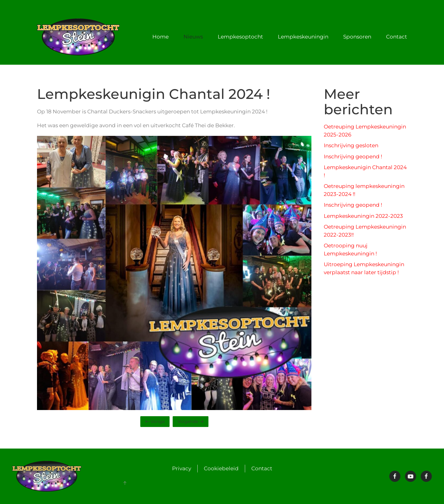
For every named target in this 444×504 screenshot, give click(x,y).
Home (160, 37)
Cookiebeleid (221, 469)
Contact (262, 469)
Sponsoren (357, 37)
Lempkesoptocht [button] (240, 37)
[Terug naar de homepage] (79, 37)
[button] (124, 483)
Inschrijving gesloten (351, 145)
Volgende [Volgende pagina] (191, 421)
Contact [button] (397, 37)
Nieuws (193, 37)
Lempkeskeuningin (303, 37)
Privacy (182, 469)
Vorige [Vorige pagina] (155, 421)
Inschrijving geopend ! (353, 156)
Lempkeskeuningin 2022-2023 (363, 216)
